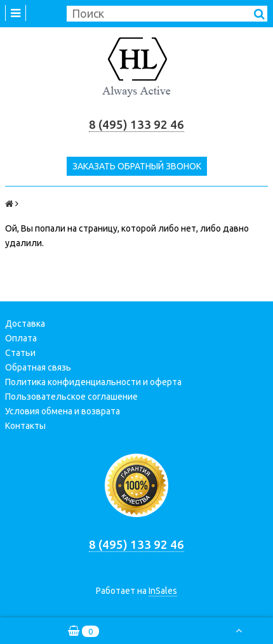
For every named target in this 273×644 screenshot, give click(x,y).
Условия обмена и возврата (63, 411)
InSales (163, 591)
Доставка (25, 324)
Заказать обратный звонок (137, 166)
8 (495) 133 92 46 (136, 125)
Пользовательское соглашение (71, 397)
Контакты (25, 426)
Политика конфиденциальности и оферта (93, 382)
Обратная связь (38, 367)
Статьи (20, 353)
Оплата (21, 338)
